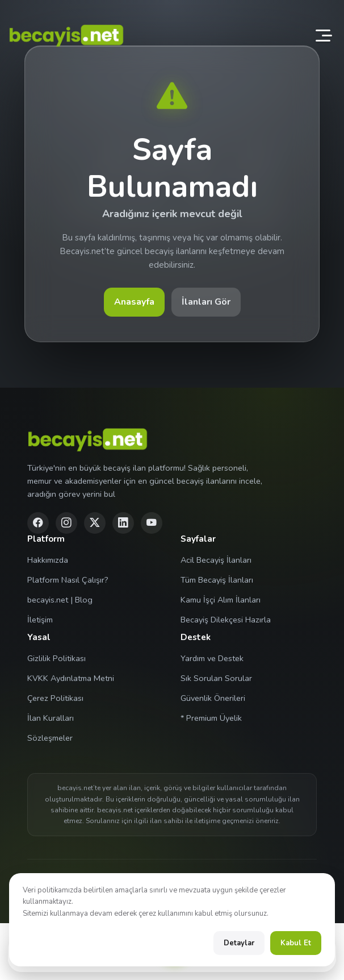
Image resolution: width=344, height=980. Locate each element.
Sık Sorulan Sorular (216, 678)
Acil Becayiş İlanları (216, 560)
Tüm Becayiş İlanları (217, 580)
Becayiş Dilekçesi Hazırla (226, 620)
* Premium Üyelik (211, 718)
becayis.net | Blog (60, 600)
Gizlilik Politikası (56, 658)
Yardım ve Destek (212, 658)
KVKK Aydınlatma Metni (71, 678)
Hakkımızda (48, 560)
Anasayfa (134, 302)
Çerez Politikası (55, 698)
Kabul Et (296, 943)
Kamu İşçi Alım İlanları (221, 600)
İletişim (40, 620)
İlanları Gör (206, 302)
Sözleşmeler (50, 738)
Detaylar (239, 943)
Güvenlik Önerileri (213, 698)
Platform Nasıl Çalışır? (68, 580)
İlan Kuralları (51, 718)
